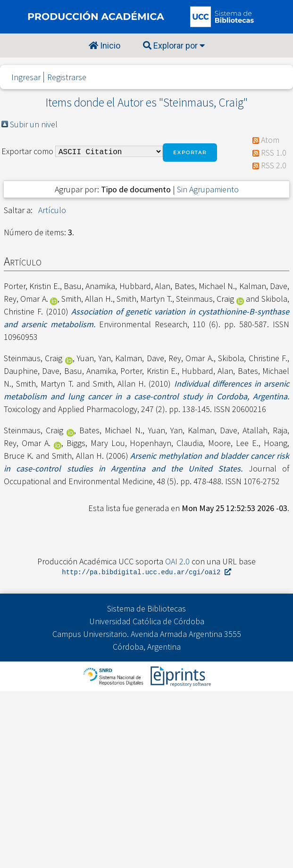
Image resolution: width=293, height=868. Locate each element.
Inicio (105, 45)
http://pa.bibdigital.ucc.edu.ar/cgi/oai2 (146, 573)
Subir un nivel (34, 124)
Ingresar (26, 77)
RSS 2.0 (274, 165)
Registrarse (67, 77)
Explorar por (174, 45)
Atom (270, 140)
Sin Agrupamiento (208, 189)
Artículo (52, 210)
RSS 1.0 (274, 153)
